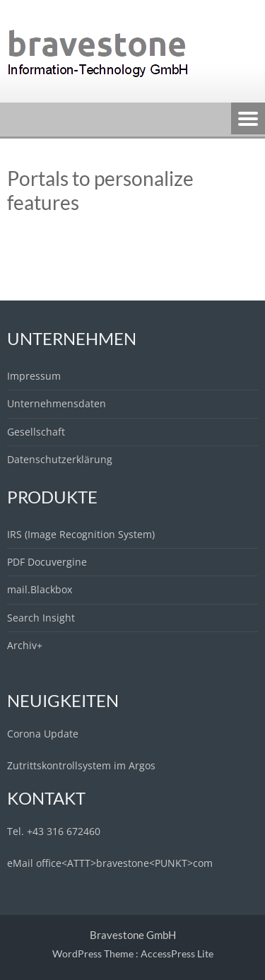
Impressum (34, 376)
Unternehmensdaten (57, 403)
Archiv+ (25, 645)
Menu (248, 119)
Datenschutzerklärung (60, 459)
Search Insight (41, 618)
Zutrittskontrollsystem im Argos (81, 765)
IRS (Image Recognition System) (81, 534)
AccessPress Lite (177, 953)
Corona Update (43, 734)
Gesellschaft (36, 432)
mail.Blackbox (40, 589)
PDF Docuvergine (47, 562)
